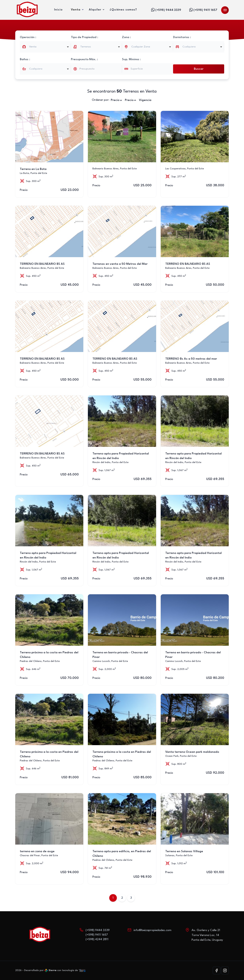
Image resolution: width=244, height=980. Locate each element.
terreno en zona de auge (37, 851)
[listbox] (96, 47)
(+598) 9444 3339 (166, 10)
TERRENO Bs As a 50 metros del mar (191, 359)
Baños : (25, 59)
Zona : (126, 37)
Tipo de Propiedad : (85, 37)
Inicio (58, 10)
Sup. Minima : (131, 59)
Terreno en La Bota (33, 169)
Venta (76, 10)
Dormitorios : (182, 37)
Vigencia (145, 100)
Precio (117, 100)
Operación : (28, 37)
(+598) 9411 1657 (203, 10)
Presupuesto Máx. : (84, 59)
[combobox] (45, 47)
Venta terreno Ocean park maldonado (192, 752)
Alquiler (95, 10)
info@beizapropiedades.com (152, 930)
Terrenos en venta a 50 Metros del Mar (120, 264)
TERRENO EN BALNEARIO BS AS (42, 264)
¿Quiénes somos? (123, 10)
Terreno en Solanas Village (184, 851)
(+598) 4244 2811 (97, 939)
